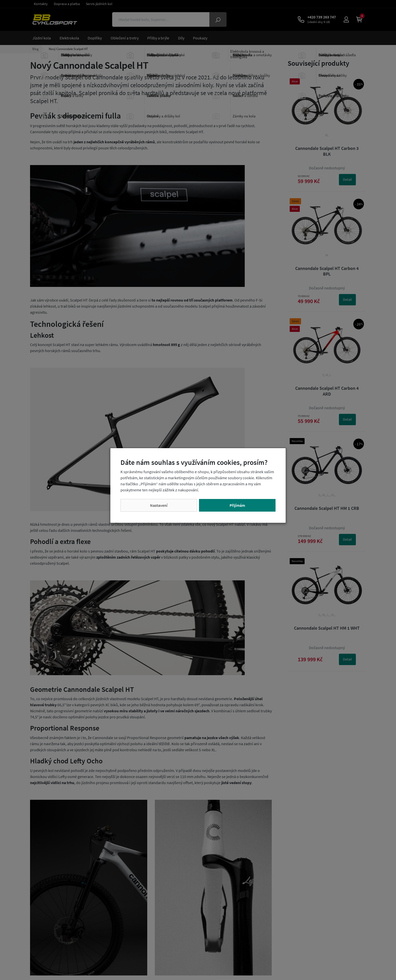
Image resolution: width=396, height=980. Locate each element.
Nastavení (159, 505)
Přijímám (237, 505)
